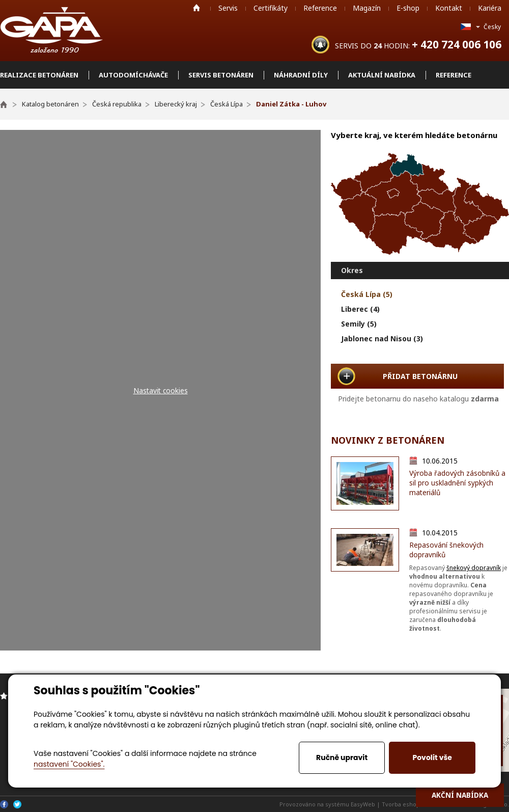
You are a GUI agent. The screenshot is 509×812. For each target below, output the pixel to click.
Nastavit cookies (161, 390)
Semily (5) (359, 324)
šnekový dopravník (474, 568)
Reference (320, 8)
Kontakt (449, 8)
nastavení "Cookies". (69, 764)
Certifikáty (271, 8)
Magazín (367, 8)
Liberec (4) (360, 309)
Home (196, 8)
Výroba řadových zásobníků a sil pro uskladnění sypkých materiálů (457, 483)
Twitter (17, 804)
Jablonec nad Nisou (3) (382, 339)
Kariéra (490, 8)
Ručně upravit (342, 757)
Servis (228, 8)
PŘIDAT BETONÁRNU (420, 376)
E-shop (408, 8)
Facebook (4, 804)
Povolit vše (432, 757)
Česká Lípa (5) (367, 294)
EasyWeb (363, 804)
